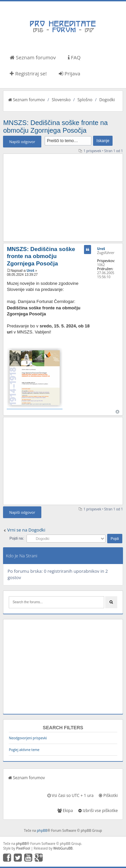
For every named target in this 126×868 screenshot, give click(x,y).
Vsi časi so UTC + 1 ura (70, 795)
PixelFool (23, 848)
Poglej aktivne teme (24, 750)
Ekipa (65, 811)
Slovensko (61, 100)
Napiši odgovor (22, 142)
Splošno (85, 100)
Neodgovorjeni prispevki (28, 738)
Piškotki (108, 795)
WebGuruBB (63, 848)
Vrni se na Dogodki (26, 530)
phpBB (42, 830)
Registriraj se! (28, 73)
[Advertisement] (63, 197)
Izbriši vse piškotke (98, 811)
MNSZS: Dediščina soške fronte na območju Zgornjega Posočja (55, 127)
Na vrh (117, 412)
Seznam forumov (33, 57)
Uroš (30, 271)
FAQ (74, 57)
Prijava (70, 73)
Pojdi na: (17, 538)
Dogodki (107, 100)
